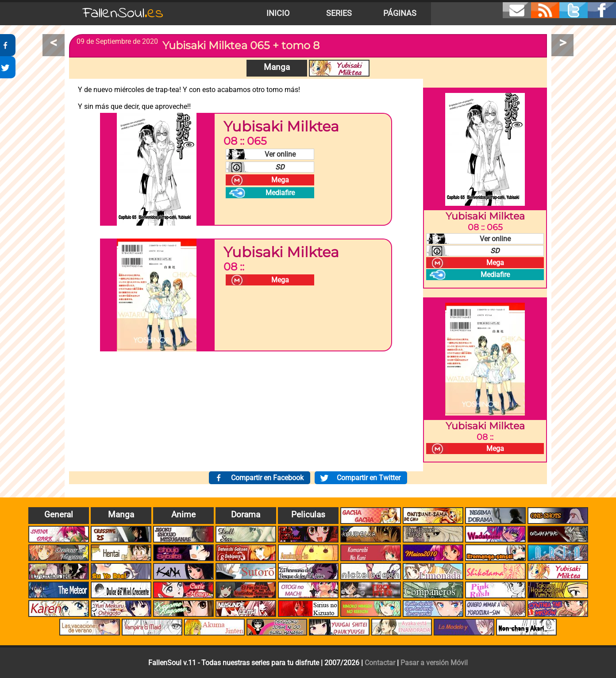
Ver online (280, 154)
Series (339, 13)
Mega (280, 180)
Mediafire (280, 193)
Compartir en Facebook (267, 478)
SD (280, 167)
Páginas (400, 13)
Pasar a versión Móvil (434, 663)
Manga (277, 67)
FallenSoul (123, 13)
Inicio (278, 13)
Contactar (380, 663)
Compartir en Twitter (369, 478)
